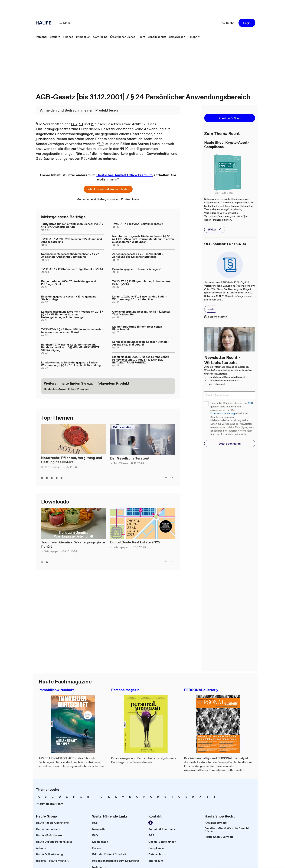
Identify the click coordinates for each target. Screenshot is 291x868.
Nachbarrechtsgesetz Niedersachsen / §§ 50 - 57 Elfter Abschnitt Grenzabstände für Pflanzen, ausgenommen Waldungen (143, 239)
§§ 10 (124, 149)
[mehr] (195, 37)
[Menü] (65, 23)
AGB (250, 403)
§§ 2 (74, 124)
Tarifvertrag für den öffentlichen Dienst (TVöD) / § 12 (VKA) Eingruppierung (72, 225)
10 (81, 124)
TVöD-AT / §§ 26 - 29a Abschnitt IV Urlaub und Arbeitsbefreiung (72, 240)
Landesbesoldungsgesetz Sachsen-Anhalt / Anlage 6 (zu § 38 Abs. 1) (140, 343)
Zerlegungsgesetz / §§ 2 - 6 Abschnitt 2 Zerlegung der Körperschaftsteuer (138, 255)
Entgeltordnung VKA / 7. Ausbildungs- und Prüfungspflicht (69, 283)
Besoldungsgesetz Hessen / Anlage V (136, 269)
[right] (172, 477)
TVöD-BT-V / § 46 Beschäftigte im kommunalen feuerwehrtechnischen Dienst (72, 331)
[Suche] (228, 23)
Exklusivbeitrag (123, 427)
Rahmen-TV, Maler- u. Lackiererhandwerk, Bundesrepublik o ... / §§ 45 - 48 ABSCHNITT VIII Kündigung (70, 347)
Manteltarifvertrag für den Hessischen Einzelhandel (137, 328)
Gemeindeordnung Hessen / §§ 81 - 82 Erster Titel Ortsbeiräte (141, 313)
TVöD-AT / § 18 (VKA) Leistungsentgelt (137, 224)
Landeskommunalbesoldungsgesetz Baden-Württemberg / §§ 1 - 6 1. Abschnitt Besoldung (71, 364)
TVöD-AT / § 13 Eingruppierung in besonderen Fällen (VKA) (142, 283)
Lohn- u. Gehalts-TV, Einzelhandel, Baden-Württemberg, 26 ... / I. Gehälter (140, 298)
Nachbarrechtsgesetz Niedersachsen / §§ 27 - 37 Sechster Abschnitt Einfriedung (71, 255)
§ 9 (101, 144)
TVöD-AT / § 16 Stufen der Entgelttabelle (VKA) (72, 269)
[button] (247, 23)
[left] (166, 477)
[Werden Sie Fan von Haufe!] (151, 823)
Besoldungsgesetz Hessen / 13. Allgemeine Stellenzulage (69, 298)
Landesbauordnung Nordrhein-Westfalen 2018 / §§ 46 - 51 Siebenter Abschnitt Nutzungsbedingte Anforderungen (72, 314)
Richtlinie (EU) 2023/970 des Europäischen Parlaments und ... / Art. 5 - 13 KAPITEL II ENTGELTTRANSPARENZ (141, 360)
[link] (41, 37)
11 (92, 124)
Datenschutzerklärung (223, 414)
